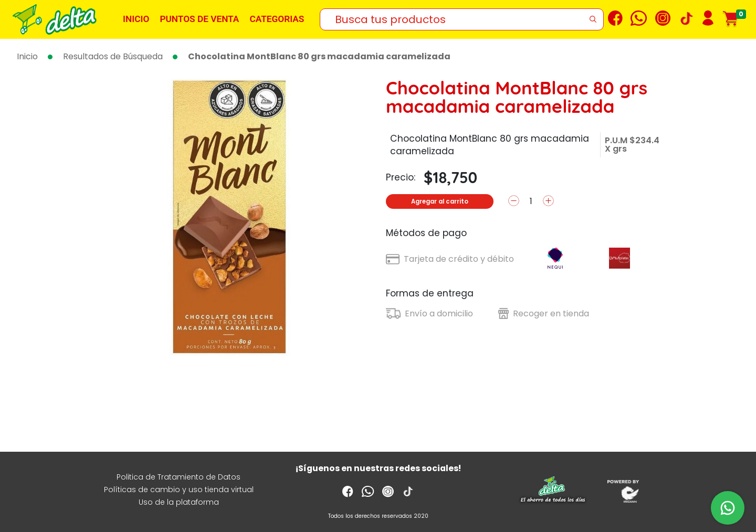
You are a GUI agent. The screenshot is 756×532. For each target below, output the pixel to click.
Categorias (277, 19)
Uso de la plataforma (179, 502)
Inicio (136, 19)
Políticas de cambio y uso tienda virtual (179, 490)
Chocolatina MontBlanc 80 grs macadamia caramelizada (319, 56)
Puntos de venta (199, 19)
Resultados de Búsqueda (113, 56)
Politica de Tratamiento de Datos (178, 477)
